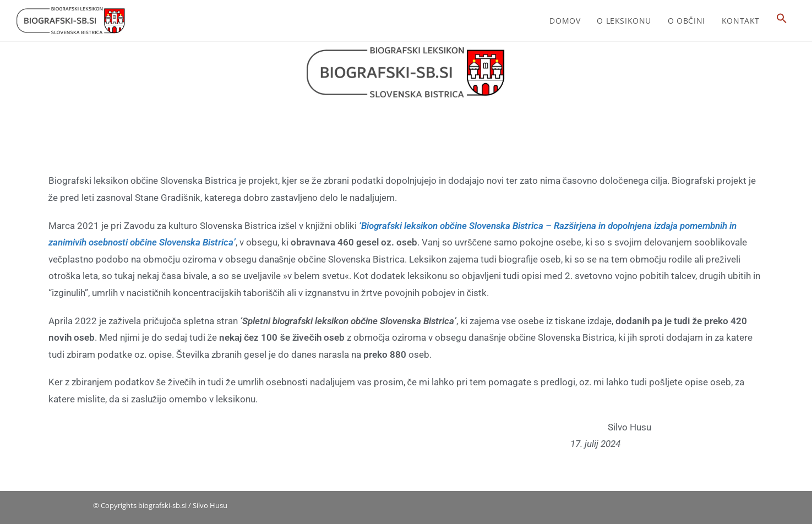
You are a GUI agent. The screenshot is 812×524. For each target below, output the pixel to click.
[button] (782, 21)
